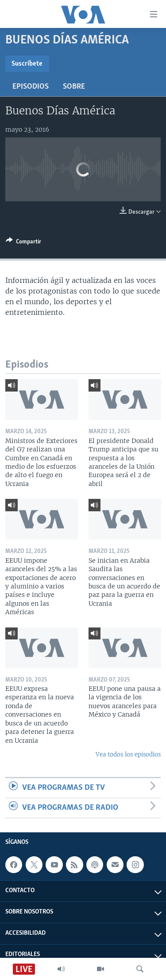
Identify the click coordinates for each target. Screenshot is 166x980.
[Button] (23, 243)
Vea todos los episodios (128, 755)
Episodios (31, 87)
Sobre (74, 87)
